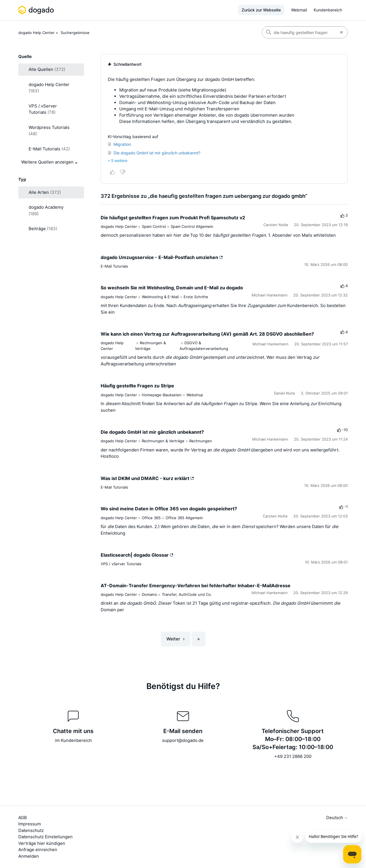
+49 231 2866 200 (293, 756)
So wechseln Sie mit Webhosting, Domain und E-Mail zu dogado (172, 288)
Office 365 (151, 518)
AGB (23, 818)
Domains (149, 594)
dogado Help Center (36, 33)
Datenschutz (31, 830)
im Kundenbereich (73, 740)
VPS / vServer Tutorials (121, 564)
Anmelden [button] (29, 856)
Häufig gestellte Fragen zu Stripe (137, 386)
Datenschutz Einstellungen (45, 837)
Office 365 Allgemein (184, 518)
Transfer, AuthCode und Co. (187, 594)
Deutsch (337, 818)
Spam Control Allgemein (192, 226)
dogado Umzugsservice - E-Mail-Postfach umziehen (162, 257)
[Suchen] (299, 32)
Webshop (195, 395)
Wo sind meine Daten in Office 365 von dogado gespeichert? (169, 509)
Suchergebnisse (75, 33)
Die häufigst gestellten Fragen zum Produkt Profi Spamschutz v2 (173, 218)
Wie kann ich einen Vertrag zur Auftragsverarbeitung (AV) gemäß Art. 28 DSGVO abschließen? (207, 334)
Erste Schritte (196, 297)
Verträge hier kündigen (42, 843)
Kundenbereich (328, 10)
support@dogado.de (183, 740)
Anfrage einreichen (38, 850)
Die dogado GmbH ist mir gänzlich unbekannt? (152, 432)
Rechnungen (201, 441)
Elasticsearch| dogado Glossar (137, 555)
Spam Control (154, 226)
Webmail (299, 10)
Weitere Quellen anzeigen (47, 162)
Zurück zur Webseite (261, 10)
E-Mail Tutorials (114, 266)
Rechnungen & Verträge (163, 441)
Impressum (30, 824)
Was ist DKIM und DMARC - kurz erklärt (147, 478)
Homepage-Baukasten (162, 395)
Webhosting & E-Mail (160, 297)
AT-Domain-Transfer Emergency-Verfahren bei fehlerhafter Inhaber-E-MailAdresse (196, 586)
